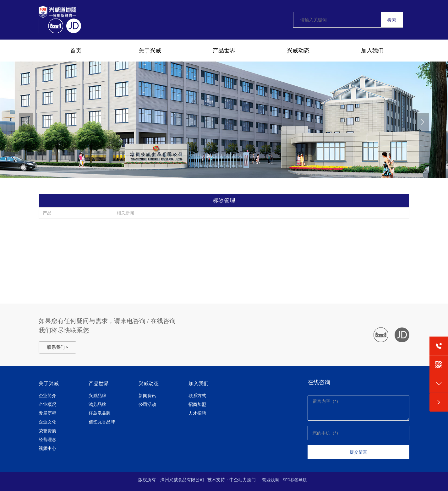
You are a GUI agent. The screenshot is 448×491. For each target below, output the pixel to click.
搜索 (392, 20)
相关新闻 (125, 213)
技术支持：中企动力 (227, 480)
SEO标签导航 (295, 480)
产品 (47, 213)
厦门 (251, 480)
